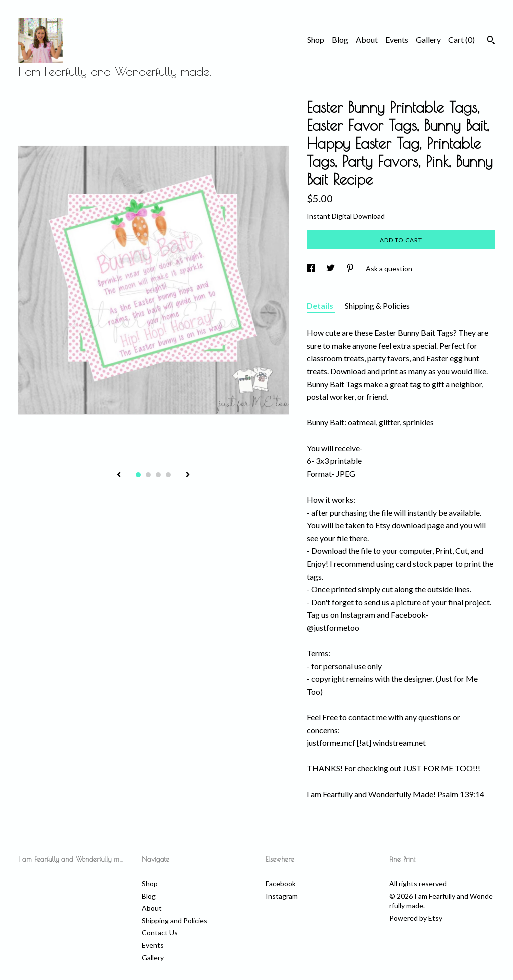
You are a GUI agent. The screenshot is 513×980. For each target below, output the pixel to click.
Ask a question (389, 269)
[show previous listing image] (119, 475)
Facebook (281, 884)
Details (321, 306)
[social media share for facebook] (311, 269)
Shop (316, 39)
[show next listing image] (188, 475)
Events (397, 39)
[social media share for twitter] (331, 269)
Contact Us (160, 933)
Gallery (428, 39)
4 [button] (168, 475)
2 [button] (148, 475)
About (367, 39)
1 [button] (138, 475)
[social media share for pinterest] (351, 269)
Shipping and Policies (175, 921)
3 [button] (158, 475)
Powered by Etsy (416, 918)
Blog (340, 39)
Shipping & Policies (377, 306)
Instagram (282, 896)
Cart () (462, 39)
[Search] (491, 41)
